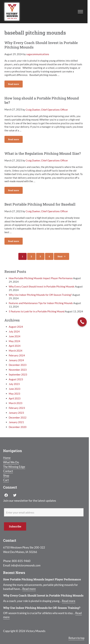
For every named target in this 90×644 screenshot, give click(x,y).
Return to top (76, 638)
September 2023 (18, 374)
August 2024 (16, 327)
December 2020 (18, 427)
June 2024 (15, 336)
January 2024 (16, 360)
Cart (6, 480)
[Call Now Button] (82, 322)
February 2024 (17, 355)
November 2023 (18, 370)
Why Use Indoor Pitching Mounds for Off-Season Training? (40, 295)
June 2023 (15, 389)
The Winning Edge (14, 467)
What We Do (11, 462)
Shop (6, 476)
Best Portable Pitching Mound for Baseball (40, 204)
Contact (8, 471)
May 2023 (14, 394)
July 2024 (14, 331)
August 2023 (16, 379)
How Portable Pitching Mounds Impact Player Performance (41, 278)
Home (7, 458)
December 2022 (18, 417)
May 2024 (14, 341)
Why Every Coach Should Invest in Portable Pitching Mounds (41, 45)
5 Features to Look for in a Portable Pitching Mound (37, 311)
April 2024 (15, 346)
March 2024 (16, 351)
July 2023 (14, 384)
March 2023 (16, 403)
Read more (15, 85)
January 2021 (16, 422)
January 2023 (16, 413)
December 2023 (18, 365)
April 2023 (15, 398)
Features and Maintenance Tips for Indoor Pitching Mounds (41, 303)
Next (60, 256)
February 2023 (17, 408)
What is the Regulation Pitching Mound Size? (43, 154)
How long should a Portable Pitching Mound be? (42, 100)
